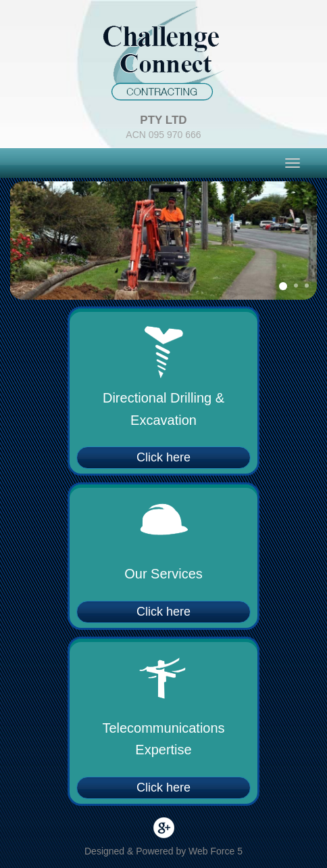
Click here (163, 457)
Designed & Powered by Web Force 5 (163, 851)
